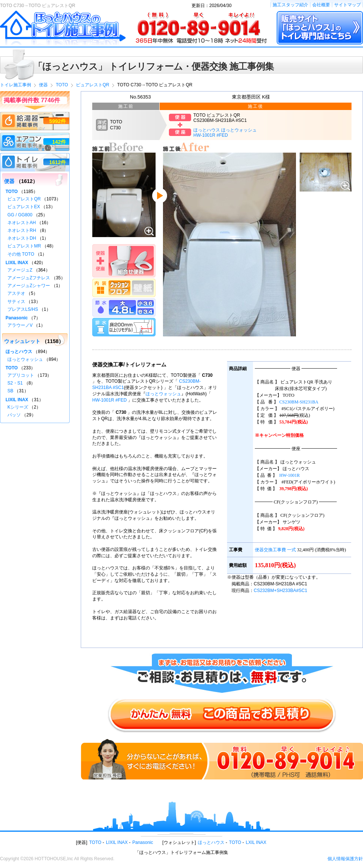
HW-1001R (289, 475)
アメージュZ (20, 270)
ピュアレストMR (24, 246)
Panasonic (17, 318)
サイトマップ (347, 5)
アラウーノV (20, 325)
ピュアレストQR (24, 199)
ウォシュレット (22, 341)
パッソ (14, 415)
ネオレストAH (22, 223)
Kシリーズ (18, 407)
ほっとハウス (19, 352)
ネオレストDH (22, 238)
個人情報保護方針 (345, 859)
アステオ (16, 293)
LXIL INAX (256, 842)
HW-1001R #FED (109, 400)
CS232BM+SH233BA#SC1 (280, 591)
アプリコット (21, 375)
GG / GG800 (20, 215)
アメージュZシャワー (29, 286)
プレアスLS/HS (23, 309)
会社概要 (321, 5)
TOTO (12, 192)
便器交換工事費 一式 (275, 550)
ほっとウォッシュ (163, 394)
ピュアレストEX (24, 207)
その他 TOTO (21, 254)
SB (10, 391)
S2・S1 (15, 383)
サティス (16, 302)
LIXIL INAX (17, 263)
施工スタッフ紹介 (290, 5)
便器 (9, 181)
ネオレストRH (22, 230)
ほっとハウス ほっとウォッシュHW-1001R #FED (225, 133)
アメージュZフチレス (29, 278)
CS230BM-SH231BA (299, 402)
